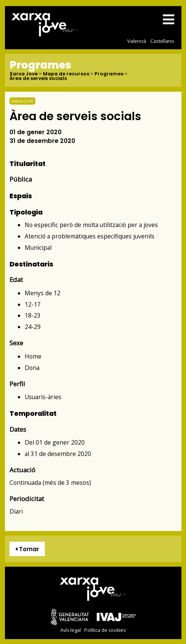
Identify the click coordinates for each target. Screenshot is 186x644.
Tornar (27, 549)
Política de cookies (105, 630)
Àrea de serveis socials (38, 79)
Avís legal (71, 630)
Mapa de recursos (66, 74)
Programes (109, 74)
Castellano (162, 41)
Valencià (137, 41)
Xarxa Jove (24, 74)
